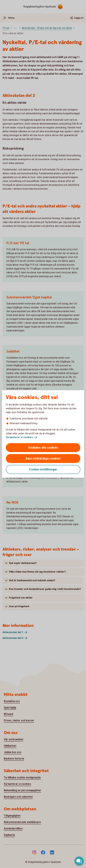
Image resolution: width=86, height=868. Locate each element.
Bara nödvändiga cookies (43, 458)
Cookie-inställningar (43, 469)
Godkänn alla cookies (43, 448)
